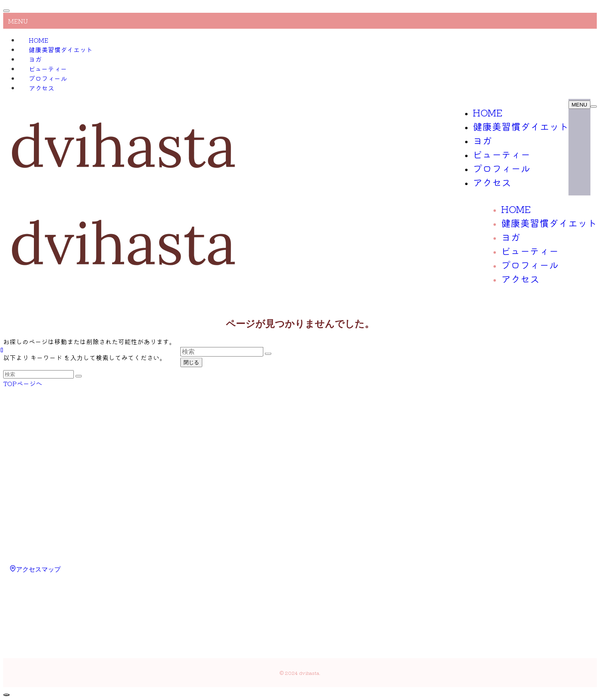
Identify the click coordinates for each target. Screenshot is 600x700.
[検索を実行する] (79, 376)
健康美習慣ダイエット (61, 49)
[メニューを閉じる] (6, 11)
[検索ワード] (38, 374)
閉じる (191, 362)
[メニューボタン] (579, 105)
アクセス (41, 88)
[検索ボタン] (594, 106)
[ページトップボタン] (6, 695)
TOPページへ (23, 383)
